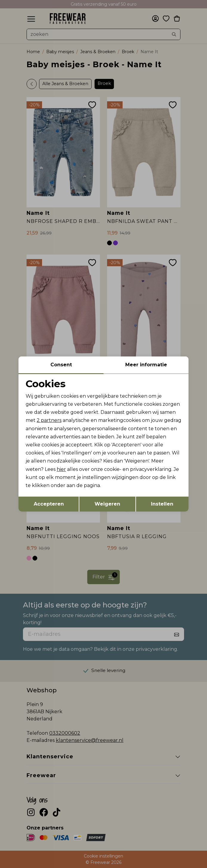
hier (61, 469)
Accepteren (49, 504)
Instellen (162, 504)
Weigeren (107, 504)
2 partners (49, 420)
